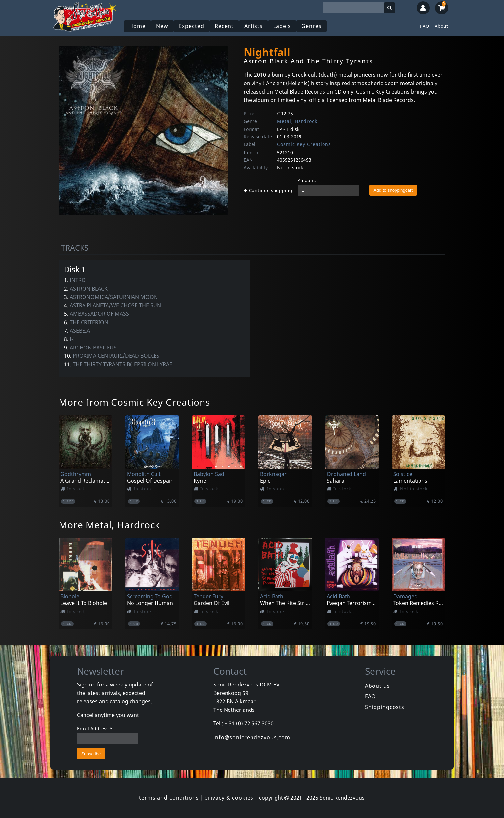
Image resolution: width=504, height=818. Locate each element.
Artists (253, 26)
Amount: (307, 180)
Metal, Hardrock (297, 121)
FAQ (425, 26)
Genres (312, 26)
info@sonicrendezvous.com (252, 737)
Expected (192, 26)
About (442, 26)
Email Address (95, 728)
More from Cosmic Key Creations (134, 402)
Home (137, 26)
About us (377, 686)
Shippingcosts (385, 707)
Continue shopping (268, 190)
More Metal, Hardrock (109, 525)
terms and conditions (169, 798)
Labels (282, 26)
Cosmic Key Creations (304, 144)
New (162, 26)
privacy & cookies (229, 798)
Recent (224, 26)
